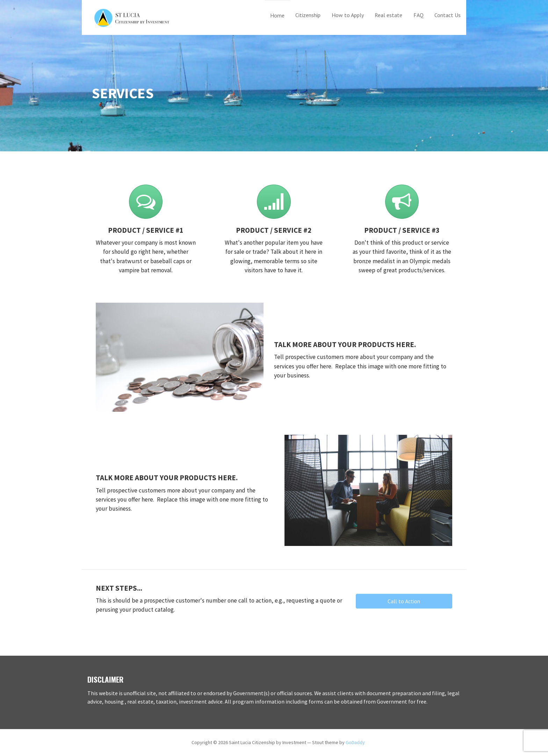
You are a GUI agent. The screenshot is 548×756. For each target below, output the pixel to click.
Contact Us (448, 15)
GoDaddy (355, 742)
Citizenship (308, 15)
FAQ (419, 15)
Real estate (388, 15)
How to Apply (348, 15)
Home (277, 15)
